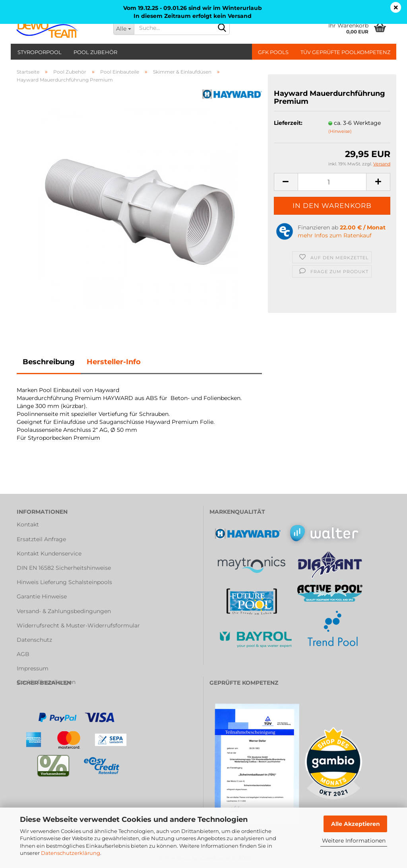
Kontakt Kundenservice (49, 553)
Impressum (33, 668)
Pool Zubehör (95, 52)
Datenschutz (34, 640)
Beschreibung (49, 362)
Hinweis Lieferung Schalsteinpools (64, 582)
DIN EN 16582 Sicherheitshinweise (64, 568)
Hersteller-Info (114, 362)
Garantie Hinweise (42, 596)
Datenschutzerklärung (71, 853)
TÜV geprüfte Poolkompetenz (345, 52)
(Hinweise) (340, 131)
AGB (23, 654)
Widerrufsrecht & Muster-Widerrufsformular (78, 625)
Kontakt (28, 524)
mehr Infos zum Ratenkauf (335, 235)
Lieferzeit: (288, 123)
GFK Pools (273, 52)
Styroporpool (40, 52)
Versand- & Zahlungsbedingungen (64, 611)
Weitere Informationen (354, 841)
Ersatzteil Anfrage (41, 539)
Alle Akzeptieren (356, 824)
